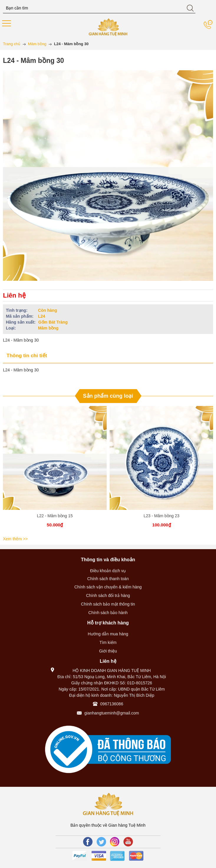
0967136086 (112, 704)
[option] (55, 470)
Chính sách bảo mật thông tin (108, 604)
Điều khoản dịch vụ (108, 571)
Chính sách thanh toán (108, 579)
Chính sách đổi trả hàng (108, 595)
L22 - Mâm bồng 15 (55, 516)
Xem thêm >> (15, 539)
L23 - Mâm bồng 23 (161, 516)
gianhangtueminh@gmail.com (112, 713)
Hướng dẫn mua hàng (108, 634)
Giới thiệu (108, 651)
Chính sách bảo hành (108, 613)
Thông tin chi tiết (27, 356)
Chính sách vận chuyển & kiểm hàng (108, 587)
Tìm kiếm (108, 642)
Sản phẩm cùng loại (108, 396)
